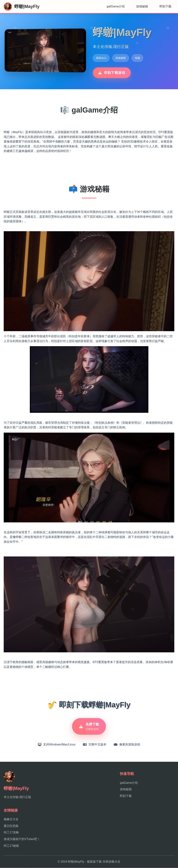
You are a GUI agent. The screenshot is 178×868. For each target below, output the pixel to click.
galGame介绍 (116, 6)
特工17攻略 (11, 833)
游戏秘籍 (142, 6)
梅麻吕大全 (11, 819)
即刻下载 (165, 6)
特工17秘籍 (11, 846)
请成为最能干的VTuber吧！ (22, 839)
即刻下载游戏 (112, 73)
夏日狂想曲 (11, 826)
